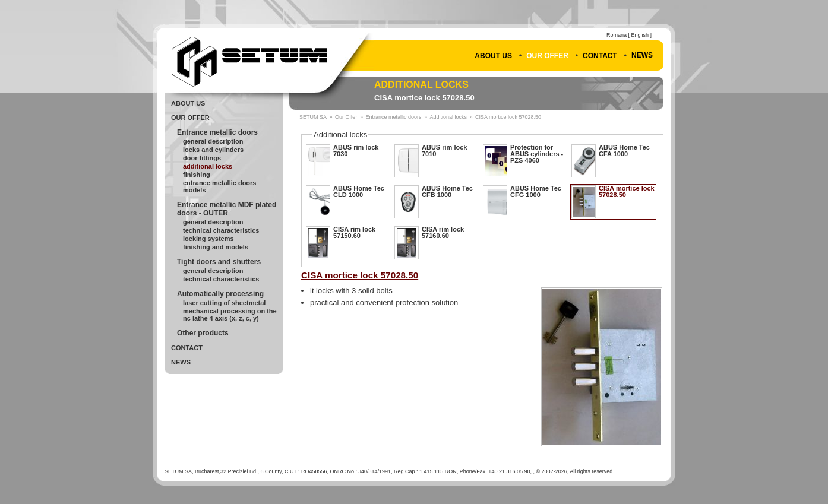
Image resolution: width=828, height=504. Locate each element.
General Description (213, 141)
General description (213, 222)
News (642, 55)
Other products (203, 333)
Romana (617, 35)
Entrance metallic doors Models (220, 186)
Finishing (197, 175)
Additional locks (421, 85)
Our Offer (547, 56)
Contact (600, 56)
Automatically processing (220, 294)
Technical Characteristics (221, 230)
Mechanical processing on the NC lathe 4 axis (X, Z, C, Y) (230, 315)
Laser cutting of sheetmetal (224, 303)
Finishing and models (216, 247)
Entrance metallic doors (217, 132)
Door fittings (202, 158)
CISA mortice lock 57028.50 (424, 98)
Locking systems (208, 239)
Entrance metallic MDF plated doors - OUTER (227, 209)
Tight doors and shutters (219, 262)
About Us (493, 56)
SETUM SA (313, 117)
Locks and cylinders (213, 150)
